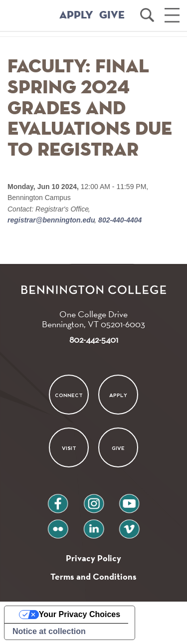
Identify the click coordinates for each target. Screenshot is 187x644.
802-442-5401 (94, 339)
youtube (129, 500)
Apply (118, 395)
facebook (58, 500)
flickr (58, 525)
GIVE (112, 15)
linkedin (94, 525)
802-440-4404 (119, 220)
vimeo (129, 525)
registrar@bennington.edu (52, 220)
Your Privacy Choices (80, 614)
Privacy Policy (93, 558)
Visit (69, 448)
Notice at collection (49, 631)
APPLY (76, 15)
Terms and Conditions (93, 576)
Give (118, 448)
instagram (94, 500)
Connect (69, 395)
